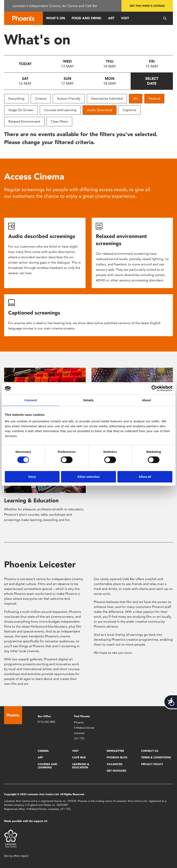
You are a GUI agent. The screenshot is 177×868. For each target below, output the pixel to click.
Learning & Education (31, 501)
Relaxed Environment (24, 121)
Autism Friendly (69, 99)
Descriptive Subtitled (107, 99)
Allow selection (88, 477)
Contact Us (150, 751)
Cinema (41, 99)
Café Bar (79, 757)
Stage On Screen (21, 110)
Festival (154, 99)
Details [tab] (89, 400)
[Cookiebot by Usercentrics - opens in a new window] (154, 388)
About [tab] (146, 400)
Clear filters (59, 121)
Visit (125, 18)
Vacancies (115, 764)
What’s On (56, 18)
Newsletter (115, 751)
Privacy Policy (152, 764)
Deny (32, 477)
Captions (130, 110)
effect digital (21, 856)
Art (111, 18)
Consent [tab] (31, 400)
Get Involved (116, 771)
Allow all (145, 477)
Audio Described (100, 110)
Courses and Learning (60, 110)
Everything (16, 99)
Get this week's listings (147, 6)
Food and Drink (87, 18)
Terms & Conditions (156, 757)
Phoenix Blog (117, 757)
